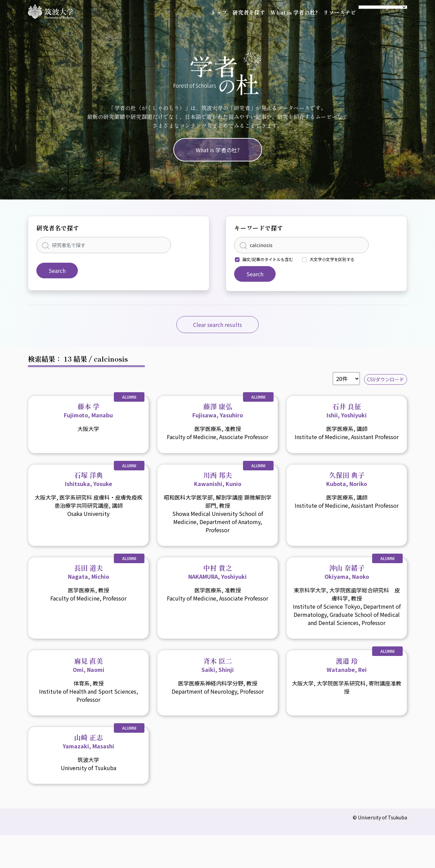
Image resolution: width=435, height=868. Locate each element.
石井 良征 (347, 410)
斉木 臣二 (218, 665)
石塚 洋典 (89, 479)
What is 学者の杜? (294, 12)
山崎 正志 (89, 741)
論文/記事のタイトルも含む (268, 259)
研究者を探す (249, 12)
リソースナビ (340, 12)
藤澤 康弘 (218, 410)
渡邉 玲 (347, 665)
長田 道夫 (89, 572)
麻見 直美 (89, 665)
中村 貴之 (217, 572)
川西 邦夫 (218, 479)
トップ (219, 12)
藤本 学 (88, 410)
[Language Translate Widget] (383, 7)
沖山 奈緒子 (347, 572)
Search (57, 271)
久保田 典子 (347, 479)
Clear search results (217, 325)
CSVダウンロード (386, 379)
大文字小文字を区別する (332, 259)
